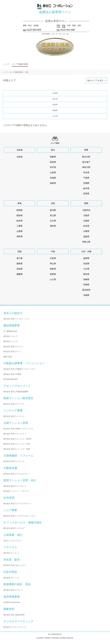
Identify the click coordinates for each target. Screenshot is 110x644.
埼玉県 (86, 172)
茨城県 (86, 183)
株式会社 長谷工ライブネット (15, 486)
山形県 (53, 172)
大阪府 (86, 215)
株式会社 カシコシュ (11, 553)
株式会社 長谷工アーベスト (14, 404)
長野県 (20, 236)
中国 (27, 72)
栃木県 (86, 188)
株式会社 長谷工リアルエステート (17, 474)
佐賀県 (86, 264)
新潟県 (53, 210)
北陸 (53, 203)
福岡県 (86, 258)
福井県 (53, 226)
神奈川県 (86, 167)
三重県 (20, 226)
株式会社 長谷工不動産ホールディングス (19, 369)
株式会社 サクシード (11, 578)
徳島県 (20, 264)
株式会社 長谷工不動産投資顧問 (16, 392)
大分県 (86, 269)
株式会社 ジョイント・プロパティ (17, 491)
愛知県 (20, 215)
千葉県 (86, 178)
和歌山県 (86, 242)
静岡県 (20, 210)
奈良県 (86, 226)
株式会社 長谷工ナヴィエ (13, 347)
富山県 (53, 215)
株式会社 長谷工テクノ (12, 352)
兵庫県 (86, 231)
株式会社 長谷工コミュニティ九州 (17, 444)
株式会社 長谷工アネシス (13, 590)
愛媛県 (20, 274)
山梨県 (20, 231)
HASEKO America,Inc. (12, 602)
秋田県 (53, 162)
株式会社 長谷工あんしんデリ (15, 565)
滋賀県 (86, 236)
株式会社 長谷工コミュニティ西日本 (17, 439)
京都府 (86, 221)
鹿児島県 (86, 290)
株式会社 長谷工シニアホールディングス (19, 516)
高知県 (20, 269)
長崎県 (86, 279)
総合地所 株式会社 (11, 379)
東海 (20, 203)
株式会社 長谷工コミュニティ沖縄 (17, 449)
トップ (6, 64)
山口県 (55, 116)
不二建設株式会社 (10, 331)
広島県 (55, 93)
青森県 (53, 157)
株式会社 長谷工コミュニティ (15, 434)
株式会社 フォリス (11, 341)
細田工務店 (8, 357)
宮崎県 (86, 285)
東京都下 (86, 162)
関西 (86, 203)
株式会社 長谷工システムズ (14, 528)
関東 (86, 150)
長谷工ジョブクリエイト (13, 541)
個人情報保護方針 (55, 634)
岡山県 (55, 99)
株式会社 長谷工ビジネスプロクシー (17, 504)
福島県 (53, 183)
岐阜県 (20, 221)
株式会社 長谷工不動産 (12, 374)
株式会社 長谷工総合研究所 (14, 615)
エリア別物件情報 (20, 64)
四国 (20, 252)
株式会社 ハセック (11, 336)
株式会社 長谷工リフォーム (14, 461)
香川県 (20, 258)
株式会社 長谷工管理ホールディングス (18, 429)
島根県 (55, 110)
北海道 (20, 150)
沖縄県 (86, 295)
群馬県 (86, 194)
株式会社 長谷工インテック (14, 416)
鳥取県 (55, 105)
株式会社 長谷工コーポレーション (17, 319)
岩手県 (53, 167)
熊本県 (86, 274)
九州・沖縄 (86, 252)
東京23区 (86, 157)
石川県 (53, 221)
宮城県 (53, 178)
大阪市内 (86, 210)
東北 (53, 150)
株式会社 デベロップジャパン (15, 627)
